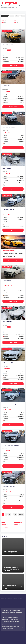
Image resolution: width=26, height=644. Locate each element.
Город (23, 16)
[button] (5, 26)
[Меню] (2, 10)
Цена (17, 16)
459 (15, 514)
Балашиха (16, 525)
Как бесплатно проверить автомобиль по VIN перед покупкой (13, 552)
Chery (15, 20)
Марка (12, 16)
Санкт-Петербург (18, 522)
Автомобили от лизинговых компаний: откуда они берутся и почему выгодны (12, 569)
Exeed (15, 23)
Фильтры (5, 16)
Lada (3, 20)
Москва (3, 522)
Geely (3, 23)
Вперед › (21, 514)
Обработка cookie (5, 602)
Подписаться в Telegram (13, 260)
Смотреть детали (13, 65)
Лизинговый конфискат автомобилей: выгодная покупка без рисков (13, 587)
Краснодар (4, 525)
